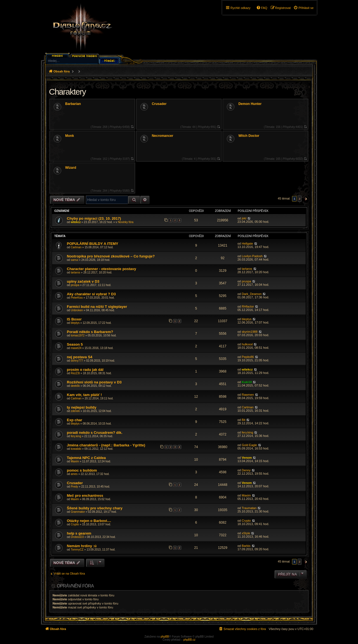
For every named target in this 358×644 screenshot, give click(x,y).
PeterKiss (77, 298)
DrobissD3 (77, 537)
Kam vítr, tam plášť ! (84, 395)
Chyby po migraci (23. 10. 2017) (94, 218)
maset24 (76, 348)
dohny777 (77, 361)
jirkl (244, 218)
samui (75, 260)
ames (74, 474)
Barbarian (73, 104)
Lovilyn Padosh (252, 256)
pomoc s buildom (82, 470)
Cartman (76, 247)
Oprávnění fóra (75, 586)
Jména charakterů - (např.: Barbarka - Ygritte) (106, 445)
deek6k (75, 386)
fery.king (76, 436)
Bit (243, 420)
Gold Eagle (249, 445)
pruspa (75, 285)
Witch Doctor (249, 136)
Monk (70, 136)
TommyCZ (77, 550)
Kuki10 (247, 382)
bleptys (75, 323)
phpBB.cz (189, 640)
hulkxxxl (247, 344)
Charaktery (67, 92)
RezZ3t (75, 373)
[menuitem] (303, 8)
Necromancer (163, 136)
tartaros (76, 272)
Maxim (75, 461)
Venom (247, 458)
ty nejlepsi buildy (82, 407)
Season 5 (75, 344)
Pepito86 (248, 357)
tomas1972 (78, 335)
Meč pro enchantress (85, 496)
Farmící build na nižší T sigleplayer (97, 307)
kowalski (76, 449)
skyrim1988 (249, 332)
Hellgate (247, 243)
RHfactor (248, 306)
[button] (305, 199)
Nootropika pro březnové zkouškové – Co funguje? (111, 256)
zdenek (75, 411)
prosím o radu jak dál (85, 370)
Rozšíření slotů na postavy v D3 (94, 382)
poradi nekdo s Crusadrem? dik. (95, 433)
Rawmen (248, 395)
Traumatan (249, 508)
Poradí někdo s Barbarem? (90, 332)
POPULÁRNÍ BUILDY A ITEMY (93, 244)
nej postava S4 (80, 357)
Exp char (75, 420)
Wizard (71, 168)
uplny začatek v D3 (83, 281)
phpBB (165, 637)
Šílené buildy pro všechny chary (95, 508)
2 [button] (300, 199)
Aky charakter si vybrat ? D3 (91, 294)
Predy (74, 487)
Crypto (75, 524)
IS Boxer (74, 319)
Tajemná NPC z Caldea (86, 458)
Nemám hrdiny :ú (82, 546)
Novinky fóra (126, 222)
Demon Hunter (250, 104)
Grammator (78, 512)
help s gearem (79, 533)
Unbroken (77, 310)
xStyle (246, 533)
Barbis (246, 546)
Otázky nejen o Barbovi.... (89, 521)
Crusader (159, 104)
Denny (246, 470)
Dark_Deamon (252, 294)
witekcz (76, 222)
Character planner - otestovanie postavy (102, 269)
